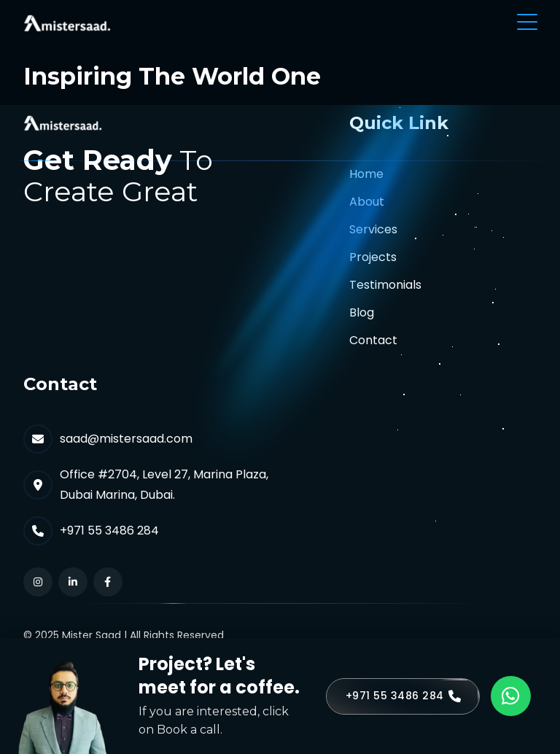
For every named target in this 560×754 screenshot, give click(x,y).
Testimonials (385, 285)
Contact (373, 340)
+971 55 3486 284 (109, 530)
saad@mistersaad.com (126, 439)
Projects (373, 257)
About (367, 202)
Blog (362, 312)
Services (373, 229)
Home (366, 174)
